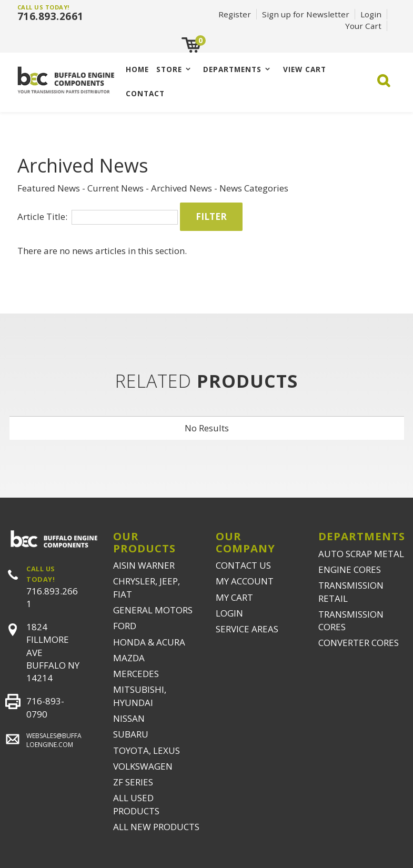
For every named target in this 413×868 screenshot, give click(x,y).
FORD (125, 626)
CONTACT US (243, 565)
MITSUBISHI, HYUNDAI (140, 696)
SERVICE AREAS (247, 629)
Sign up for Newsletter (306, 14)
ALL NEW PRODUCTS (156, 827)
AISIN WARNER (144, 565)
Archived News (182, 188)
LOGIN (229, 613)
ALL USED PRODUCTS (136, 804)
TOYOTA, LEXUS (147, 750)
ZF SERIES (133, 782)
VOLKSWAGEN (143, 766)
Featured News (49, 188)
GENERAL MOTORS (153, 610)
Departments (232, 69)
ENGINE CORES (350, 569)
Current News (115, 188)
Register (235, 14)
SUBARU (131, 734)
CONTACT (145, 93)
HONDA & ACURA (149, 642)
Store (169, 69)
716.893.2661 (51, 16)
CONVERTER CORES (359, 643)
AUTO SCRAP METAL (361, 554)
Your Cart (363, 26)
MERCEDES (136, 674)
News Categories (254, 188)
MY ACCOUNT (245, 581)
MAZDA (129, 658)
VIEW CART (305, 69)
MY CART (234, 597)
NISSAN (129, 718)
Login (371, 14)
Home (137, 69)
